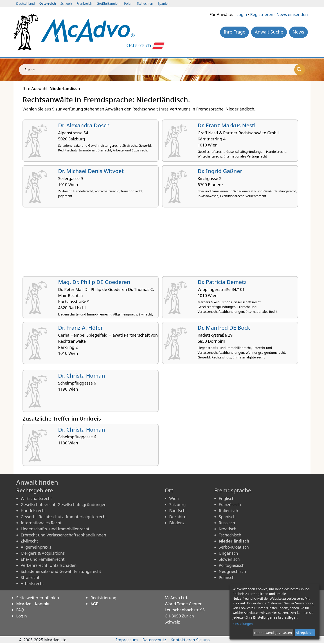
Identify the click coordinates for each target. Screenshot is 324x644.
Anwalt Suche (269, 32)
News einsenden (292, 14)
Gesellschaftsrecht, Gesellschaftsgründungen (64, 504)
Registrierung (103, 598)
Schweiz (66, 3)
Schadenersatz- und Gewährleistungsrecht (61, 571)
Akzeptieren (305, 633)
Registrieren (262, 14)
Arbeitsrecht (32, 583)
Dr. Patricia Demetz (222, 282)
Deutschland (26, 3)
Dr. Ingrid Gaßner (220, 171)
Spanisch (227, 517)
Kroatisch (228, 529)
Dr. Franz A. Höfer (80, 328)
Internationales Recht (41, 523)
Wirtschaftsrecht (36, 498)
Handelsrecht (33, 511)
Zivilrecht (29, 541)
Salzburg (178, 504)
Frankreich (84, 3)
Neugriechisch (232, 571)
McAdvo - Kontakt (33, 604)
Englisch (227, 498)
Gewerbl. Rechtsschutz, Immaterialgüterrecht (64, 517)
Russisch (227, 523)
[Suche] (300, 70)
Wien (174, 498)
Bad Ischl (178, 511)
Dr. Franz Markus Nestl (226, 125)
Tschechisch (230, 535)
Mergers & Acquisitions (43, 553)
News (298, 32)
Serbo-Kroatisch (234, 547)
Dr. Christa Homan (82, 375)
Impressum (127, 640)
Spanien (164, 3)
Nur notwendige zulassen (273, 633)
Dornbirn (178, 517)
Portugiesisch (232, 565)
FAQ (20, 610)
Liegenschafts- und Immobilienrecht (55, 529)
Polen (128, 3)
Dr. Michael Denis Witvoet (91, 171)
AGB (94, 604)
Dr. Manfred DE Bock (224, 328)
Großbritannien (108, 3)
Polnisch (227, 577)
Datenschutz (154, 640)
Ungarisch (228, 553)
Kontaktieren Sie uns (190, 640)
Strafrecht (30, 577)
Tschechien (145, 3)
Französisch (230, 504)
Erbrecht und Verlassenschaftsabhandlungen (63, 535)
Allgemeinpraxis (36, 547)
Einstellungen (243, 624)
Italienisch (228, 511)
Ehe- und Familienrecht (43, 559)
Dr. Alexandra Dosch (84, 125)
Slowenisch (229, 559)
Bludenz (177, 523)
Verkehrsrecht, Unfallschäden (49, 565)
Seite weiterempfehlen (38, 598)
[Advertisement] (157, 243)
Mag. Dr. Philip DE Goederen (94, 282)
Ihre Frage (235, 32)
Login (242, 14)
